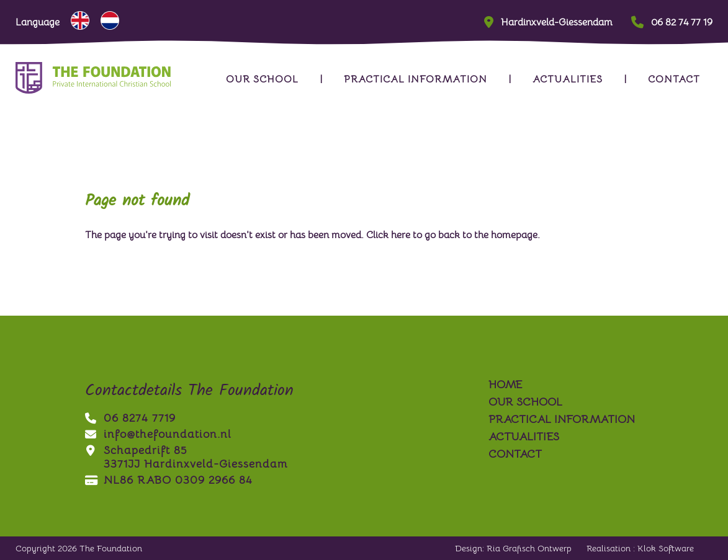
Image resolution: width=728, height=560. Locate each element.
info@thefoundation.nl (158, 434)
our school (262, 79)
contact (674, 79)
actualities (568, 79)
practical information (416, 79)
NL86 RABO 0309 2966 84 (169, 480)
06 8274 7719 (130, 418)
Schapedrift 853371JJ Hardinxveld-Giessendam (186, 457)
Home (505, 384)
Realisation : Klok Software (640, 548)
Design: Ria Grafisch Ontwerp (513, 548)
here (401, 235)
